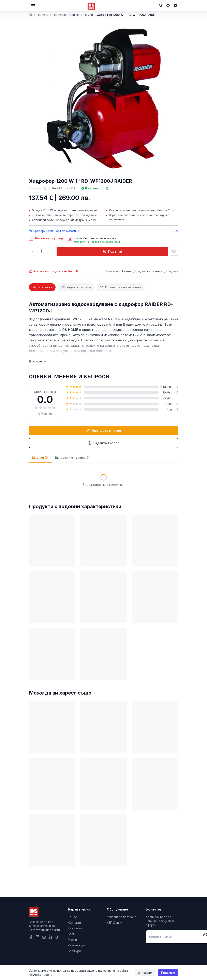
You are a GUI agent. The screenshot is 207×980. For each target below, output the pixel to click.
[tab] (42, 287)
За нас (72, 917)
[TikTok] (57, 937)
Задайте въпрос (103, 443)
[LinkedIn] (50, 937)
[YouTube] (44, 937)
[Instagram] (38, 937)
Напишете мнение (104, 431)
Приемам (168, 973)
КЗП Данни (114, 923)
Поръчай (112, 251)
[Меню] (33, 6)
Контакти (74, 923)
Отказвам (145, 973)
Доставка (75, 928)
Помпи (88, 15)
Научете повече (41, 975)
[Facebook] (31, 937)
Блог (71, 934)
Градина (42, 15)
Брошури (74, 951)
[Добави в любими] (174, 251)
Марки (72, 940)
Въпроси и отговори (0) (72, 458)
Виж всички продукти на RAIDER (54, 271)
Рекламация (76, 945)
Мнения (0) (40, 458)
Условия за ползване (122, 917)
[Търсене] (161, 6)
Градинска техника (66, 15)
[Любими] (168, 6)
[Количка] (175, 6)
